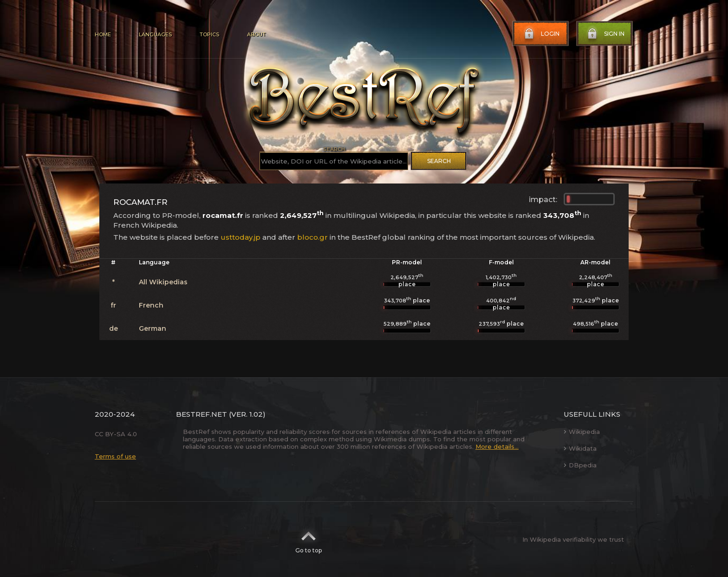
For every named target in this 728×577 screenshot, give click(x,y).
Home (103, 34)
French (151, 305)
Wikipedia (582, 432)
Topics (209, 34)
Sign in (605, 34)
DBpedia (580, 465)
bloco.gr (312, 237)
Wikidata (580, 448)
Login (541, 34)
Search (439, 161)
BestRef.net (201, 414)
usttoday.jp (240, 237)
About (256, 34)
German (153, 328)
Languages (155, 34)
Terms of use (115, 456)
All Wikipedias (163, 282)
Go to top (309, 539)
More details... (497, 446)
